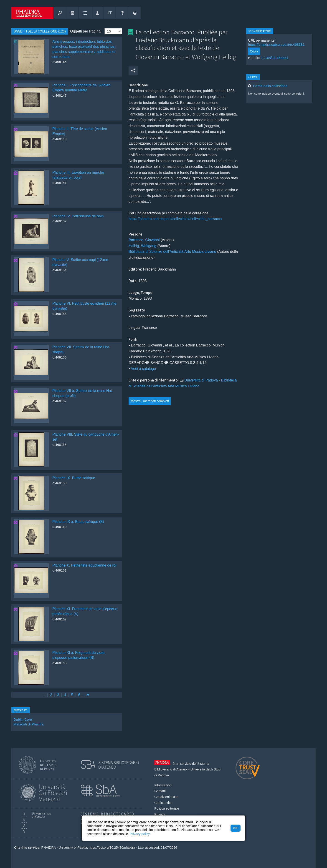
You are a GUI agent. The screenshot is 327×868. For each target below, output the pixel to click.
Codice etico (163, 803)
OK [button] (235, 828)
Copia (254, 51)
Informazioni (163, 785)
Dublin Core (23, 719)
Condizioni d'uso (166, 797)
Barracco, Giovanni (145, 240)
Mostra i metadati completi (150, 401)
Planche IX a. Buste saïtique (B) (78, 522)
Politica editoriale (167, 808)
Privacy (160, 814)
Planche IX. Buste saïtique (74, 478)
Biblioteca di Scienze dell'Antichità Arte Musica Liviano (172, 252)
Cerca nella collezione (270, 86)
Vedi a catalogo (143, 369)
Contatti (160, 791)
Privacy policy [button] (140, 834)
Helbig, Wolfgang (143, 246)
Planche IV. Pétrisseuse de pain (78, 216)
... (83, 695)
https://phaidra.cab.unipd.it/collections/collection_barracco (175, 219)
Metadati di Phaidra (28, 724)
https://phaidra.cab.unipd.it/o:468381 (276, 44)
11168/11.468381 (275, 58)
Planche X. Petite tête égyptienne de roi (84, 565)
